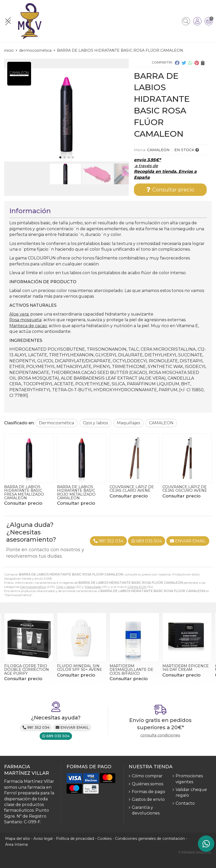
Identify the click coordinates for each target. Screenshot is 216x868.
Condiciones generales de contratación (150, 839)
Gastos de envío (148, 799)
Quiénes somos (147, 784)
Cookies (105, 839)
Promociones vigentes (189, 779)
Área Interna (16, 844)
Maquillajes (93, 587)
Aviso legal (43, 839)
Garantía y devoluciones (146, 810)
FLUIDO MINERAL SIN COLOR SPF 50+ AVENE (132, 668)
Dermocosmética (33, 587)
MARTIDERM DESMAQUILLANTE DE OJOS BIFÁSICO (184, 670)
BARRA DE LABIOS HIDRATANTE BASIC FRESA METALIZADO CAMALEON (77, 492)
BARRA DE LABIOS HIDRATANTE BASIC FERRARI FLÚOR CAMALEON (23, 492)
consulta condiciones (160, 735)
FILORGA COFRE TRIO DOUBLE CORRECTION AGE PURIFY (79, 670)
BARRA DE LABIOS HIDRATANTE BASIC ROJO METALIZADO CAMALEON (129, 492)
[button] (60, 157)
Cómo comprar (147, 776)
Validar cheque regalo (191, 792)
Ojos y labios (66, 587)
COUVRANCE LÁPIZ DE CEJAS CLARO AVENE (185, 489)
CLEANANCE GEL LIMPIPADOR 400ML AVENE (24, 670)
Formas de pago (149, 792)
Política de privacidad (75, 839)
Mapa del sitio (18, 839)
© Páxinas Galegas (195, 852)
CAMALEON (137, 587)
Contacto (185, 803)
